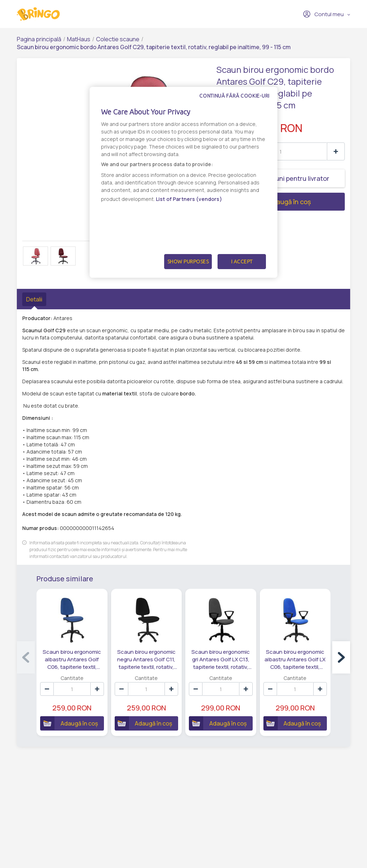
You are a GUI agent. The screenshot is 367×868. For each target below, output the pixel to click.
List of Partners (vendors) (189, 199)
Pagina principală (39, 39)
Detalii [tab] (34, 299)
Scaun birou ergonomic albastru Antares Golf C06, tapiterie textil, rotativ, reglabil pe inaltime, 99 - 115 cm (72, 660)
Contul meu (323, 14)
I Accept (242, 262)
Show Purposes (188, 262)
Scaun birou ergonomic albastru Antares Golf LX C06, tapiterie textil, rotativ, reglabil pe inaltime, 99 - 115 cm (295, 660)
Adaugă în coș (264, 202)
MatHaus (79, 39)
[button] (341, 657)
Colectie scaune (118, 39)
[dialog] (183, 182)
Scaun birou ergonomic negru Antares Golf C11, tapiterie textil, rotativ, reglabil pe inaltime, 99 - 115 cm (146, 660)
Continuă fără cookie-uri (234, 96)
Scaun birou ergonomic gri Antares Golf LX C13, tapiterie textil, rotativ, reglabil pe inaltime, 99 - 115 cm (221, 660)
